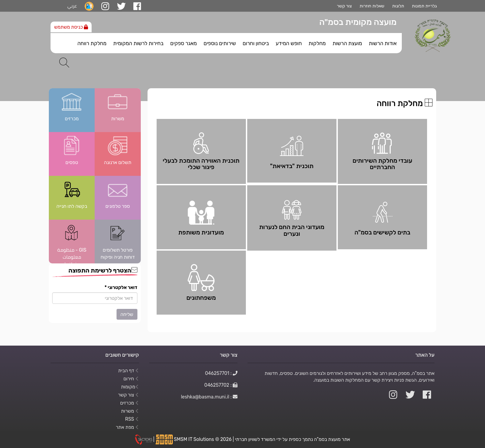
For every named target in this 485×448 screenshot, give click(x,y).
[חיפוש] (64, 63)
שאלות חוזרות (372, 6)
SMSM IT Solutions (195, 439)
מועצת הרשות (347, 43)
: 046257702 (221, 385)
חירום (131, 379)
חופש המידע (289, 43)
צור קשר (344, 6)
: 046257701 (221, 373)
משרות (130, 411)
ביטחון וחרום (256, 43)
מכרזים (129, 403)
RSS (132, 419)
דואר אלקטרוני (121, 287)
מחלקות (317, 43)
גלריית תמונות (424, 6)
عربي (72, 6)
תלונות (398, 6)
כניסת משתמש (71, 27)
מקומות (130, 387)
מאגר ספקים (183, 43)
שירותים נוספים (220, 43)
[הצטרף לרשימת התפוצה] (95, 298)
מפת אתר (127, 427)
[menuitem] (383, 42)
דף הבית (128, 371)
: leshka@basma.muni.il (209, 397)
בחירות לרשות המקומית (138, 43)
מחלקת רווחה (92, 43)
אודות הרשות (383, 43)
